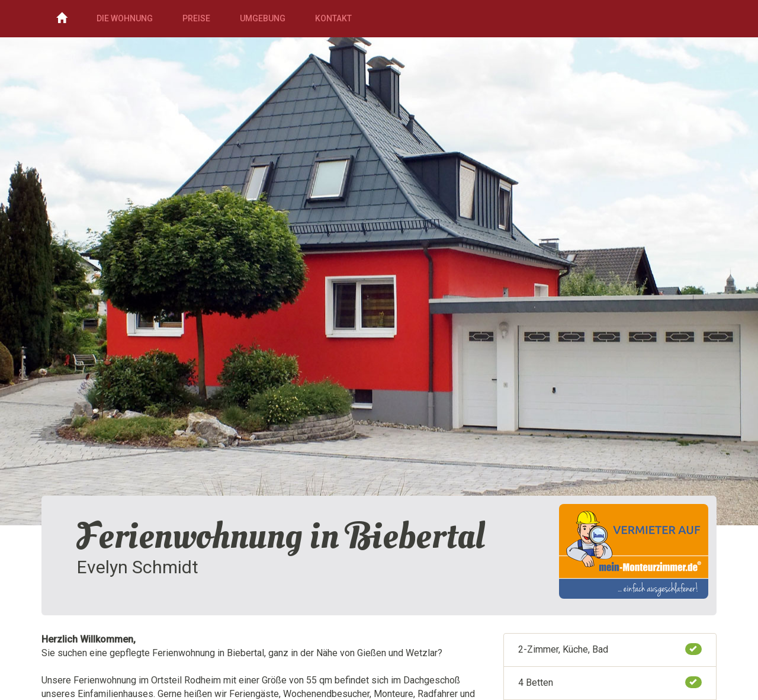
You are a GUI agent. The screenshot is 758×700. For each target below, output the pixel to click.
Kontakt (333, 18)
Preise (196, 18)
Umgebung (263, 18)
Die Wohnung (125, 18)
